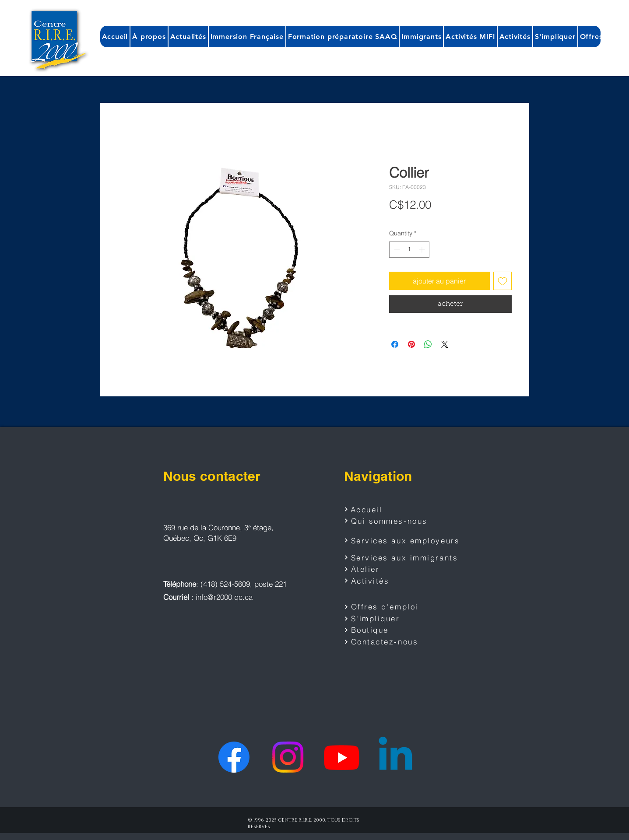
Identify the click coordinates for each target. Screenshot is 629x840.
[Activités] (386, 581)
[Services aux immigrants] (403, 557)
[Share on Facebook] (395, 344)
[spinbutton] (409, 250)
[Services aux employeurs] (405, 540)
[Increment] (423, 250)
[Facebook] (234, 757)
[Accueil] (375, 509)
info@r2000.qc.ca (224, 597)
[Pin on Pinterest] (411, 344)
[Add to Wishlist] (502, 281)
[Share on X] (445, 344)
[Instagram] (288, 757)
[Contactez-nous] (386, 642)
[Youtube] (342, 757)
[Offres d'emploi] (386, 607)
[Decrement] (396, 250)
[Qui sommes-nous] (392, 521)
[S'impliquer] (386, 619)
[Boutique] (386, 630)
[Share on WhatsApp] (428, 344)
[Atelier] (386, 569)
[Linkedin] (395, 757)
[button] (149, 37)
